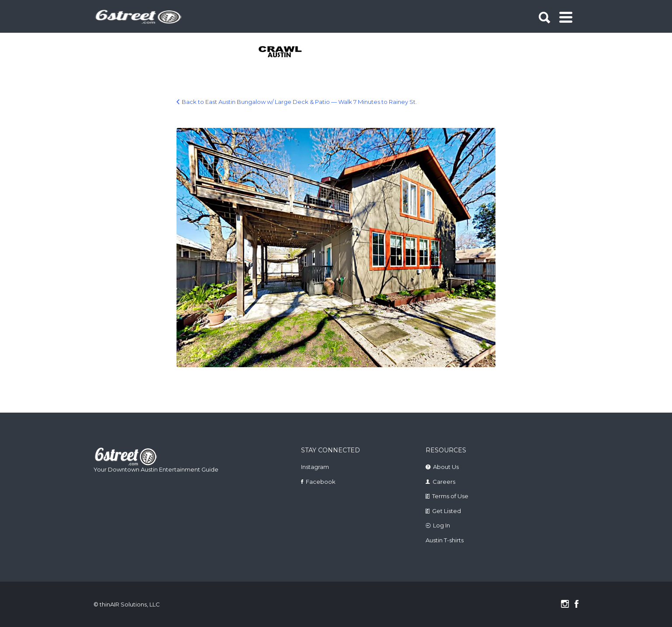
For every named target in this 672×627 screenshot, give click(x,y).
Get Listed (447, 511)
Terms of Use (450, 496)
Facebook (321, 482)
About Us (446, 467)
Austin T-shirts (445, 540)
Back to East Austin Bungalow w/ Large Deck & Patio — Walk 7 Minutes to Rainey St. (299, 102)
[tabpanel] (285, 52)
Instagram (315, 467)
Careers (444, 482)
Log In (442, 525)
